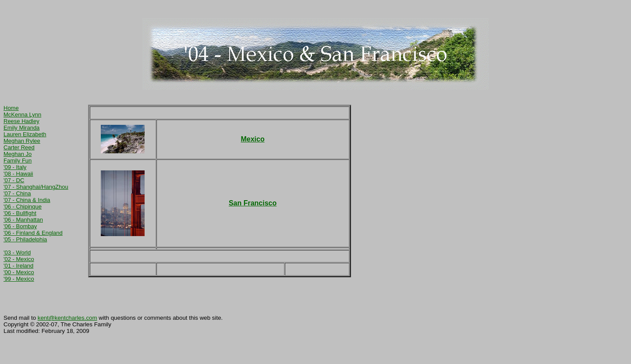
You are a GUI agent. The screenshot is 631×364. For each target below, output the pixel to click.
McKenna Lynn (22, 115)
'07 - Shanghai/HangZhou (36, 187)
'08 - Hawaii (18, 174)
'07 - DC (14, 180)
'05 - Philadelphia (25, 239)
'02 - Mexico (19, 259)
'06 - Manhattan (23, 220)
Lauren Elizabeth (25, 134)
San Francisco (253, 203)
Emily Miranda (21, 128)
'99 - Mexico (19, 279)
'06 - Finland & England (33, 233)
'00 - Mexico (19, 272)
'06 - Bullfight (20, 213)
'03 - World (17, 253)
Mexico (252, 139)
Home (11, 108)
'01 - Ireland (18, 266)
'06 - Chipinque (23, 207)
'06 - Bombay (20, 226)
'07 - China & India (27, 200)
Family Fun (18, 161)
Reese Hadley (21, 121)
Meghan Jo (18, 154)
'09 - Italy (15, 167)
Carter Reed (19, 147)
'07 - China (17, 193)
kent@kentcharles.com (67, 318)
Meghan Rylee (22, 141)
